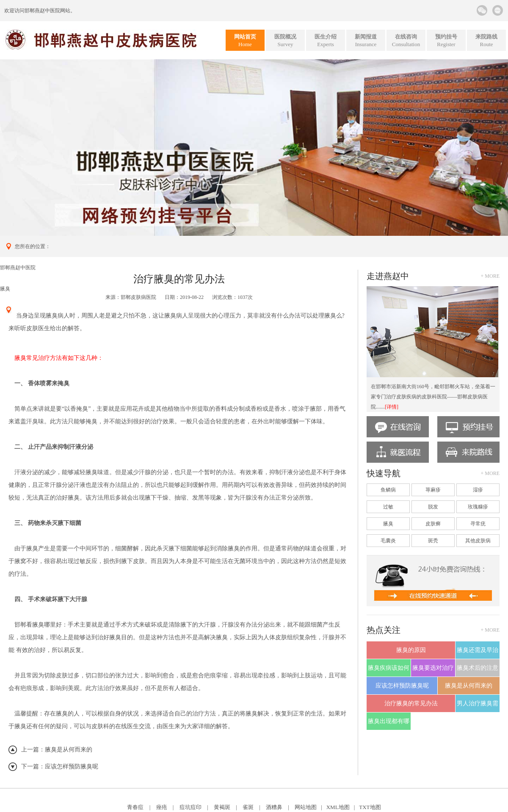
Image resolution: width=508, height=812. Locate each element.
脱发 (433, 507)
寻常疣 (478, 524)
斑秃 (433, 541)
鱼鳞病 (388, 490)
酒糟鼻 (274, 807)
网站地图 (306, 807)
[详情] (392, 407)
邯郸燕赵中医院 (42, 11)
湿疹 (478, 490)
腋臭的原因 (411, 650)
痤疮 (162, 807)
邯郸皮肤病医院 (138, 297)
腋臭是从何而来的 (69, 750)
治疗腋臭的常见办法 (411, 703)
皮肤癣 (433, 524)
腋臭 (5, 289)
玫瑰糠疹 (478, 507)
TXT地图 (370, 807)
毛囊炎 (388, 541)
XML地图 (338, 807)
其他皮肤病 (478, 541)
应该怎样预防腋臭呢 (72, 766)
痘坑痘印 (190, 807)
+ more (490, 276)
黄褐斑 (222, 807)
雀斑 (248, 807)
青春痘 (135, 807)
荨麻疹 (433, 490)
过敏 (388, 507)
